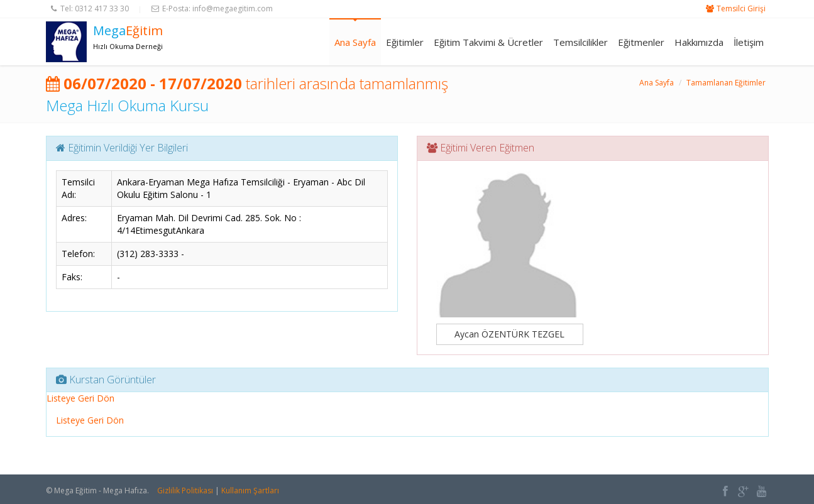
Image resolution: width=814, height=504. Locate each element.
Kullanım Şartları (250, 490)
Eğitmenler (641, 42)
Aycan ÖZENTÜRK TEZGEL (509, 334)
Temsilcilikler (580, 42)
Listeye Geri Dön (80, 398)
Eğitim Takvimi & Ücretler (488, 42)
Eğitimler (405, 42)
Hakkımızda (699, 42)
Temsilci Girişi (741, 8)
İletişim (749, 42)
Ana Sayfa (355, 42)
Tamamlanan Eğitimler (726, 83)
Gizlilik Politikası (185, 490)
